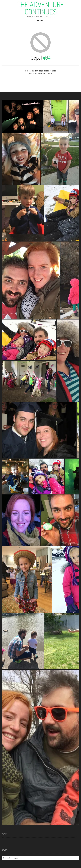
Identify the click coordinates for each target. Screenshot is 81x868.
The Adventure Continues (41, 8)
